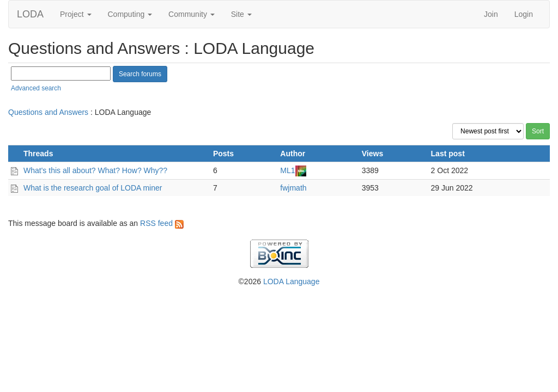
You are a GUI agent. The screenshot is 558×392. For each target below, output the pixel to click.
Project (75, 14)
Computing (130, 14)
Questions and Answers (48, 112)
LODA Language (292, 281)
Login (524, 14)
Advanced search (36, 88)
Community (192, 14)
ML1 (287, 170)
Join (491, 14)
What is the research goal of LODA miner (93, 188)
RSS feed (162, 223)
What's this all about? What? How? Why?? (95, 170)
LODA (30, 14)
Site (241, 14)
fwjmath (293, 188)
